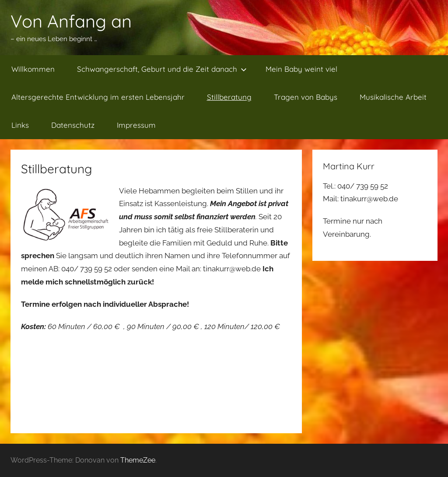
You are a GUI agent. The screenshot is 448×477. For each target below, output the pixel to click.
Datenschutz (73, 125)
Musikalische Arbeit (393, 97)
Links (20, 125)
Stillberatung (229, 97)
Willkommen (33, 69)
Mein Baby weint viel (301, 69)
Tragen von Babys (306, 97)
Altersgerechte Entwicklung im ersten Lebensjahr (98, 97)
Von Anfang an (71, 21)
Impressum (136, 125)
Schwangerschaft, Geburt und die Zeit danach (162, 69)
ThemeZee (138, 460)
